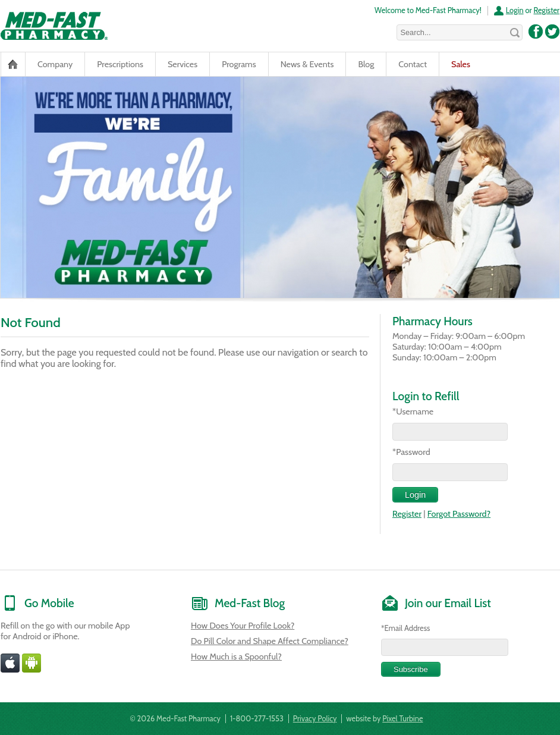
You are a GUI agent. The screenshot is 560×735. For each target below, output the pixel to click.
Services (183, 64)
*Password (411, 452)
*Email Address (405, 628)
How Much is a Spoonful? (236, 657)
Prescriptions (120, 64)
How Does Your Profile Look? (243, 626)
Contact (413, 64)
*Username (413, 412)
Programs (239, 64)
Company (55, 64)
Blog (366, 64)
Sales (461, 64)
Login (515, 10)
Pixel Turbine (402, 719)
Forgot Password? (459, 514)
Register (546, 10)
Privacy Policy (315, 719)
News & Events (307, 64)
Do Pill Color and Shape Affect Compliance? (270, 641)
